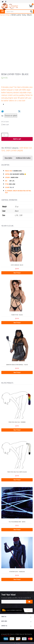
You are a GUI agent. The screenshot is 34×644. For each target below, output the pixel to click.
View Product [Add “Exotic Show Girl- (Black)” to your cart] (17, 273)
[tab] (8, 158)
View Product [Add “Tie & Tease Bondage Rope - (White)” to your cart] (17, 530)
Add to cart (17, 139)
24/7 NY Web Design (6, 636)
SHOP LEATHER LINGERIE (15, 151)
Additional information (23, 158)
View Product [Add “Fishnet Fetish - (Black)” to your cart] (17, 323)
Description (8, 158)
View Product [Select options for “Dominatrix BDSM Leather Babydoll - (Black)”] (17, 372)
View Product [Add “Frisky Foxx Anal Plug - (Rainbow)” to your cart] (17, 430)
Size (2, 116)
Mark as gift (5, 125)
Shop (8, 15)
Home (2, 15)
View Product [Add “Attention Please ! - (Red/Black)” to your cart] (17, 579)
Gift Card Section (5, 122)
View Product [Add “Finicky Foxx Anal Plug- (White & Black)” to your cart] (17, 480)
